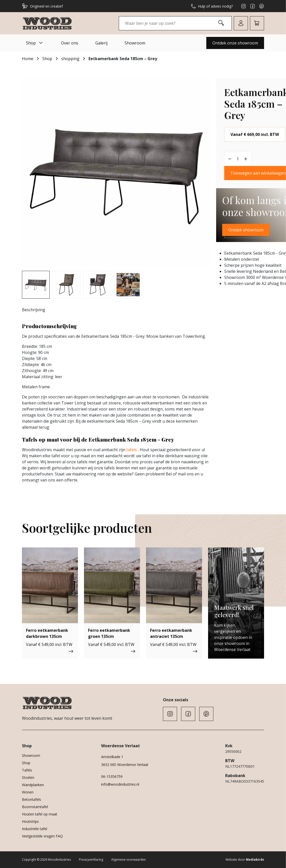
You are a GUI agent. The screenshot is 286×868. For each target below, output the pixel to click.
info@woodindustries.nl (120, 784)
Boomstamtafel (35, 807)
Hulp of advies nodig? (212, 6)
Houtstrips (30, 821)
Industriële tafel (35, 829)
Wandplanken (33, 785)
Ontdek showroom (246, 230)
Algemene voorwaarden (128, 860)
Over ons (70, 43)
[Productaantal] (238, 159)
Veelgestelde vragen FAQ (42, 836)
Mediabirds (255, 860)
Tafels (27, 770)
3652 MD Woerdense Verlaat (125, 765)
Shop (35, 43)
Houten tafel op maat (40, 814)
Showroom (135, 43)
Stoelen (28, 777)
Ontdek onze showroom (235, 43)
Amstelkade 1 (112, 757)
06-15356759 (112, 776)
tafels (132, 450)
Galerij (101, 43)
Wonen (28, 792)
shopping (70, 59)
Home (28, 59)
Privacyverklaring (91, 860)
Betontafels (32, 799)
